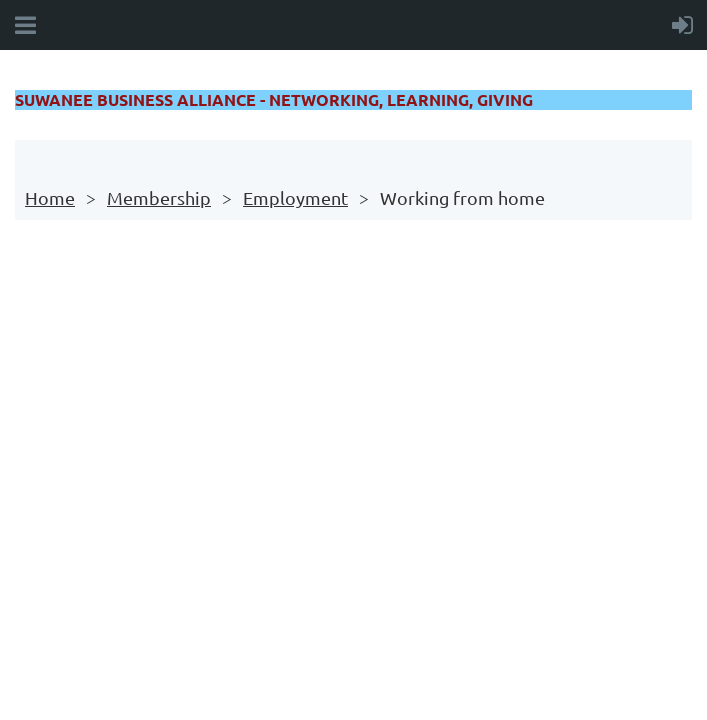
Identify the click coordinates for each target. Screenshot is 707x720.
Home (50, 197)
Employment (295, 197)
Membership (159, 197)
